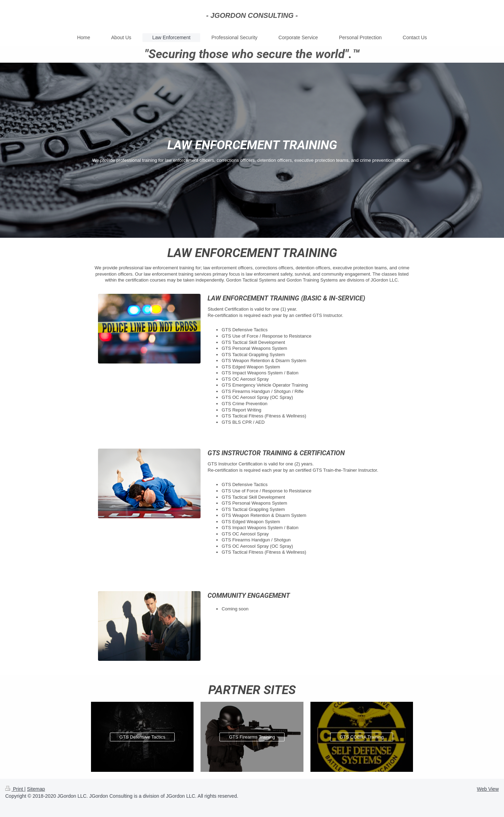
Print (15, 789)
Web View (488, 789)
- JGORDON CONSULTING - (252, 15)
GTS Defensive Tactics (142, 737)
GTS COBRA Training (362, 737)
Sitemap (36, 789)
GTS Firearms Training (252, 737)
